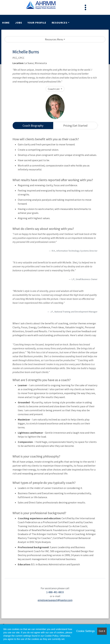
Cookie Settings (85, 631)
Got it (102, 631)
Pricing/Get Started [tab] (75, 126)
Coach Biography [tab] (33, 126)
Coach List (54, 89)
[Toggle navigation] (85, 7)
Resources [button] (60, 23)
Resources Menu (54, 39)
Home (6, 23)
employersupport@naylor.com (55, 600)
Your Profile (37, 23)
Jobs (19, 23)
